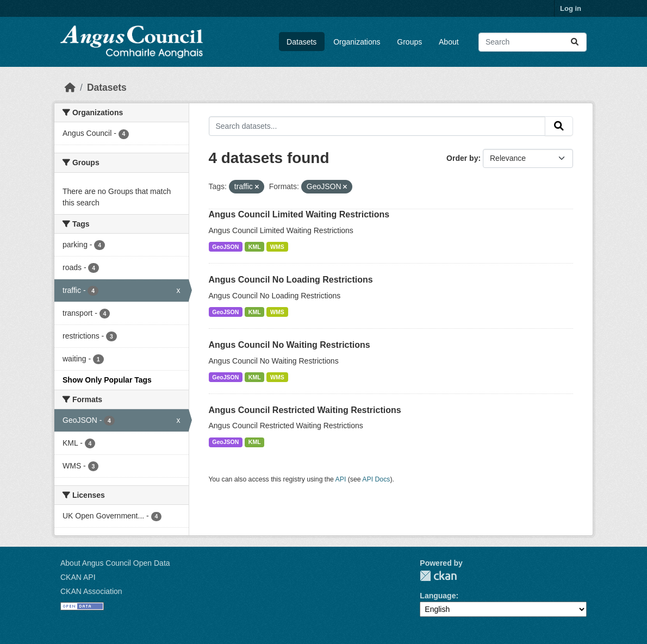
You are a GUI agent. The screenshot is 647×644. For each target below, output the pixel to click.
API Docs (376, 479)
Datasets (301, 42)
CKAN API (78, 577)
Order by (462, 158)
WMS (277, 247)
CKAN (438, 576)
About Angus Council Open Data (115, 563)
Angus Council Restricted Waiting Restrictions (305, 410)
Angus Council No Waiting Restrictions (290, 345)
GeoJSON (225, 247)
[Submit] (575, 42)
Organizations (357, 42)
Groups (409, 42)
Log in (571, 8)
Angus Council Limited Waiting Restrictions (299, 214)
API (341, 479)
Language (438, 596)
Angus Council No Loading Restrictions (291, 280)
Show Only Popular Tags (107, 380)
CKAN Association (91, 591)
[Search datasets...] (533, 42)
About (449, 42)
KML (255, 247)
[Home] (70, 87)
